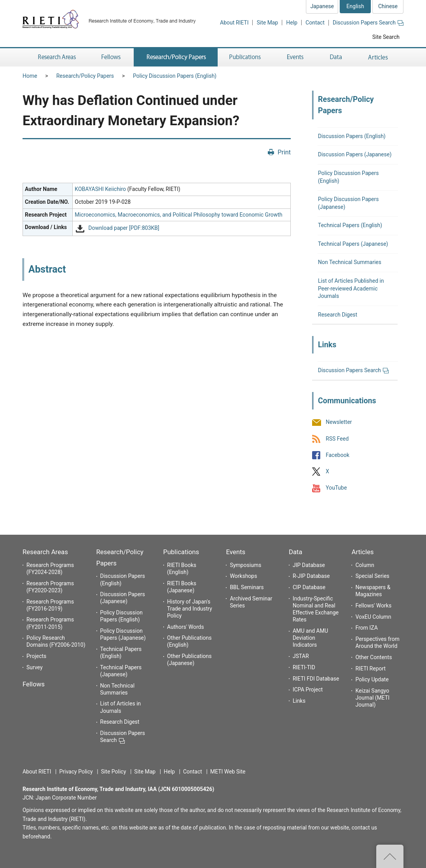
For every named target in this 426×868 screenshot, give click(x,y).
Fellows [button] (111, 57)
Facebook (338, 455)
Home (30, 76)
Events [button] (295, 57)
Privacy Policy (76, 772)
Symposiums (245, 565)
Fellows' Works (373, 605)
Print (284, 152)
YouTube (336, 488)
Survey (35, 667)
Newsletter (339, 422)
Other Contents (374, 657)
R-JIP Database (311, 576)
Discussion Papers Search (368, 23)
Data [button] (336, 57)
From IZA (366, 628)
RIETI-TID (304, 667)
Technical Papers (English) (350, 225)
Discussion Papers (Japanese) (355, 154)
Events (236, 552)
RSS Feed (337, 439)
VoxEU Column (373, 617)
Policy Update (372, 679)
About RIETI (234, 23)
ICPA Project (308, 689)
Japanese (322, 6)
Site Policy (114, 772)
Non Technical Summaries (350, 262)
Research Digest (338, 315)
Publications (181, 552)
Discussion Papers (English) (352, 136)
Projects (36, 656)
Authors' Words (186, 627)
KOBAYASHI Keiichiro (100, 189)
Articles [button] (379, 57)
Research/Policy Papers (85, 76)
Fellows (34, 684)
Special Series (372, 576)
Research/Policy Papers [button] (176, 57)
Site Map (267, 23)
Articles (362, 552)
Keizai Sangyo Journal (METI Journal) (372, 698)
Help (292, 23)
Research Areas (45, 552)
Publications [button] (246, 57)
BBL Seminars (247, 587)
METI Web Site (228, 772)
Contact (315, 23)
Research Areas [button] (56, 57)
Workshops (243, 576)
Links (299, 701)
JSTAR (301, 656)
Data (296, 552)
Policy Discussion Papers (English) (175, 76)
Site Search (386, 37)
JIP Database (309, 565)
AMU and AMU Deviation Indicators (310, 638)
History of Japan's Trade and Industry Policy (190, 609)
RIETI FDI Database (316, 679)
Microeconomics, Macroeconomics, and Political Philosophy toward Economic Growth (178, 215)
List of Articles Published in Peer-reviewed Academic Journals (351, 288)
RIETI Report (370, 668)
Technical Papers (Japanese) (353, 244)
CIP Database (309, 587)
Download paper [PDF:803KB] (124, 228)
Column (365, 565)
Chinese (388, 6)
